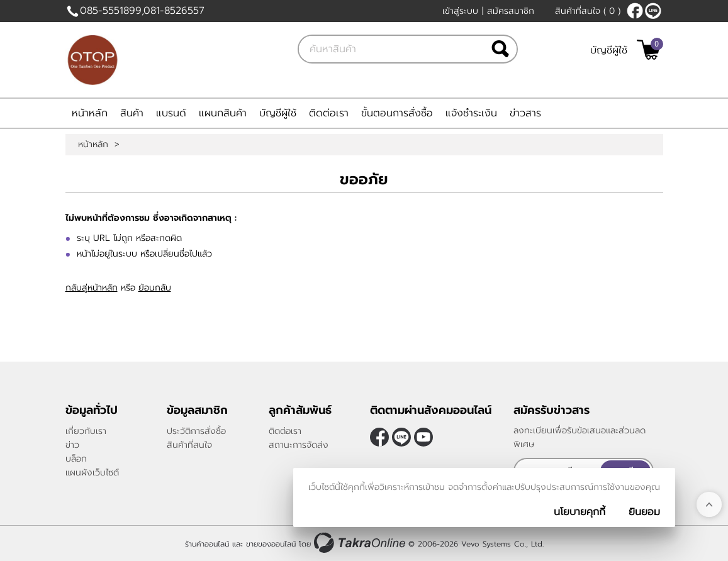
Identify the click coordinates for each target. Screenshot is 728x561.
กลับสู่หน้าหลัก (92, 288)
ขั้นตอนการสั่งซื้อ (397, 113)
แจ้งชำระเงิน (471, 113)
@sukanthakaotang (653, 11)
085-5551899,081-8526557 (142, 11)
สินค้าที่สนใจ (588, 11)
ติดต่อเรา (329, 113)
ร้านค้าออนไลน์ (207, 544)
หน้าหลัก (90, 113)
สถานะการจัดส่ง (299, 445)
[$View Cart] (648, 50)
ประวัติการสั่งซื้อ (196, 431)
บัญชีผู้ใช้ (609, 50)
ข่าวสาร (525, 113)
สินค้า (132, 113)
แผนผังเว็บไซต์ (92, 473)
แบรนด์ (171, 113)
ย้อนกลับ (155, 288)
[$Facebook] (635, 11)
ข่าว (72, 445)
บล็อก (76, 459)
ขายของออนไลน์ (271, 544)
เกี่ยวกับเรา (86, 431)
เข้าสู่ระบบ (460, 11)
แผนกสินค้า (223, 113)
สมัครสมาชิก (511, 11)
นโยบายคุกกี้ (580, 512)
